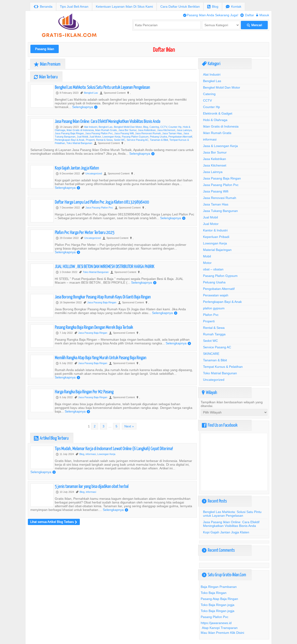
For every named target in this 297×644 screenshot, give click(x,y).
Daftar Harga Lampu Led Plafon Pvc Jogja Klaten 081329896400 (102, 202)
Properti (90, 140)
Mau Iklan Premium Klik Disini (222, 633)
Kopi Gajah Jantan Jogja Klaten (77, 168)
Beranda (43, 7)
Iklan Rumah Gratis (106, 130)
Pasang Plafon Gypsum (135, 137)
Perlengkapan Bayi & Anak (70, 140)
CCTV (164, 127)
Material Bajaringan (217, 250)
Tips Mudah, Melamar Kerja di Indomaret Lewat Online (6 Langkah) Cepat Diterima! (114, 448)
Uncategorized (94, 173)
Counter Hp (175, 127)
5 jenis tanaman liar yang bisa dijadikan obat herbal (92, 486)
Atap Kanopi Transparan (220, 628)
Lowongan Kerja (111, 137)
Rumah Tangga (214, 334)
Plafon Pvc (211, 315)
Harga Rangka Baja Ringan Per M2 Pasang (84, 392)
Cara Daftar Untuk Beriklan (180, 6)
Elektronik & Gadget (218, 113)
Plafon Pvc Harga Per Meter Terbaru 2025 (85, 232)
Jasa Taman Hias (172, 133)
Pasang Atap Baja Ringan (219, 599)
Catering (154, 127)
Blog (213, 7)
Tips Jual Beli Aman (74, 6)
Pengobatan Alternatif (180, 137)
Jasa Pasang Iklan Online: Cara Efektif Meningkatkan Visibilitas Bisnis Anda (107, 121)
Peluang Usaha (158, 137)
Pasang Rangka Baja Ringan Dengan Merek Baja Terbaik (94, 327)
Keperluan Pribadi (216, 237)
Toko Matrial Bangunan (79, 143)
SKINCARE (211, 354)
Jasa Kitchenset (166, 130)
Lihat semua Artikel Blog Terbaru (54, 522)
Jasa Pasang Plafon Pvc (99, 133)
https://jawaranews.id (216, 623)
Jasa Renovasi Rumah (148, 133)
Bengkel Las (91, 93)
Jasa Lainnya (184, 130)
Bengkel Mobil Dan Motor (128, 127)
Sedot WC (120, 140)
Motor (207, 263)
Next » (129, 426)
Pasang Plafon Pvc (215, 617)
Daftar (247, 15)
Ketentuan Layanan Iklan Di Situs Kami (124, 6)
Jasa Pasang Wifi (124, 133)
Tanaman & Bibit (159, 140)
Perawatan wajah (216, 295)
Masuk (263, 15)
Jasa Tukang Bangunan (220, 211)
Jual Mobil (82, 137)
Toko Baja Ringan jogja (218, 605)
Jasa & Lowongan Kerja (220, 146)
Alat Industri (91, 127)
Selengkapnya (85, 107)
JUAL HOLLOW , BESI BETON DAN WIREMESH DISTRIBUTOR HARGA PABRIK (105, 266)
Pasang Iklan (45, 49)
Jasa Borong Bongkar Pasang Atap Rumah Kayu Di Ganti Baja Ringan (103, 297)
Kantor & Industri (215, 230)
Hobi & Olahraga (215, 120)
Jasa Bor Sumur (127, 130)
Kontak (234, 7)
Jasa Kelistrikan (147, 130)
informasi (91, 454)
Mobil (207, 256)
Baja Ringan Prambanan (219, 587)
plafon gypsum (214, 308)
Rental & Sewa (104, 140)
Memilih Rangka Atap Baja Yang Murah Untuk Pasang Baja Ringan (100, 357)
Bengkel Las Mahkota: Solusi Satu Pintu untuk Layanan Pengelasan (102, 87)
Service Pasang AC (138, 140)
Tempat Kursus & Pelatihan (223, 367)
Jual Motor (95, 137)
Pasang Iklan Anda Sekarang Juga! (211, 15)
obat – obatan (213, 269)
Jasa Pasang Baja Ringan (69, 133)
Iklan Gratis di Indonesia (80, 130)
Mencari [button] (254, 25)
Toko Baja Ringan (214, 593)
